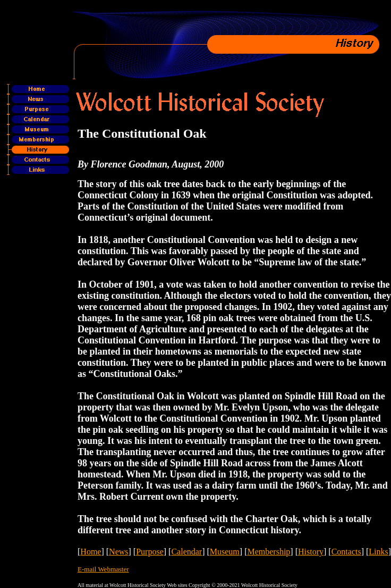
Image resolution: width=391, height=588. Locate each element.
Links (378, 552)
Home (91, 552)
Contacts (346, 552)
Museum (225, 552)
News (118, 552)
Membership (269, 552)
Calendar (186, 552)
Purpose (150, 552)
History (311, 552)
